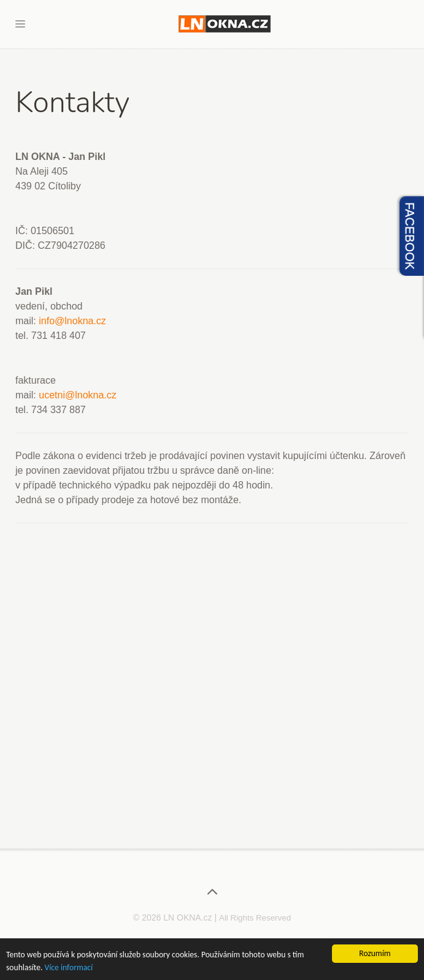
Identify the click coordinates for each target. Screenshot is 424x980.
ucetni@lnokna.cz (78, 395)
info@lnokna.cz (72, 321)
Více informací (69, 968)
